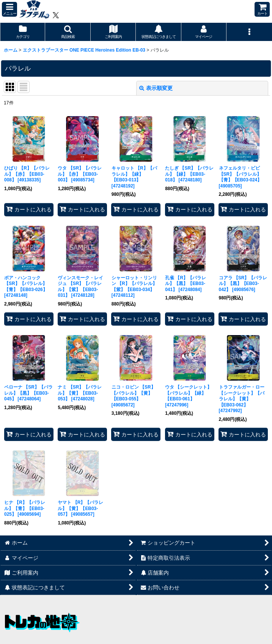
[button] (9, 9)
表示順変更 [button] (156, 88)
